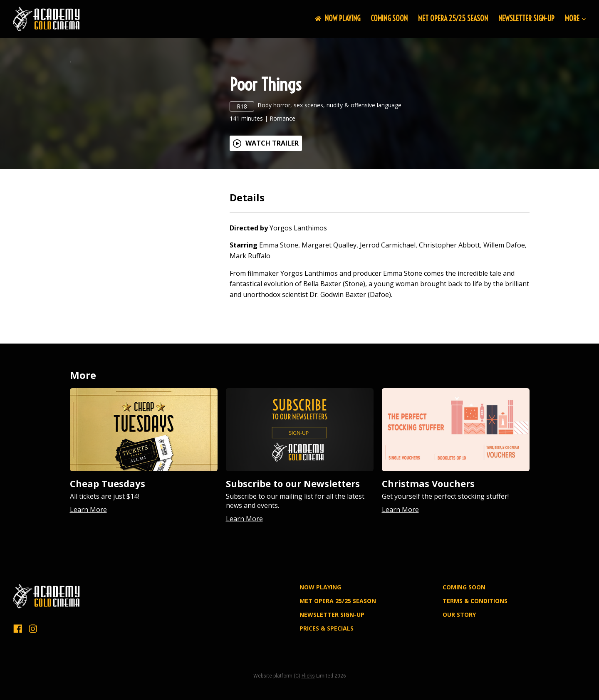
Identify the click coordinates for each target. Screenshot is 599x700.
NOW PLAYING (338, 19)
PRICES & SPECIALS (327, 679)
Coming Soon (389, 19)
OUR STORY (459, 665)
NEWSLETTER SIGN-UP (526, 19)
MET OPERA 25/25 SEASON (453, 19)
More (575, 19)
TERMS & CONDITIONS (475, 652)
